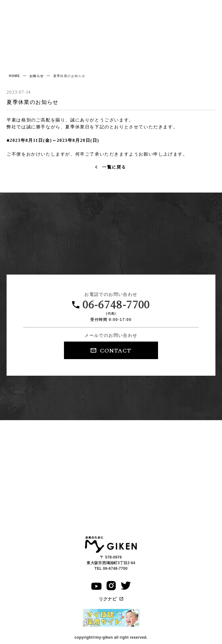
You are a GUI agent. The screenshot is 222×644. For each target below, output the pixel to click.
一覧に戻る (114, 167)
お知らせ (37, 76)
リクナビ (111, 599)
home (14, 76)
